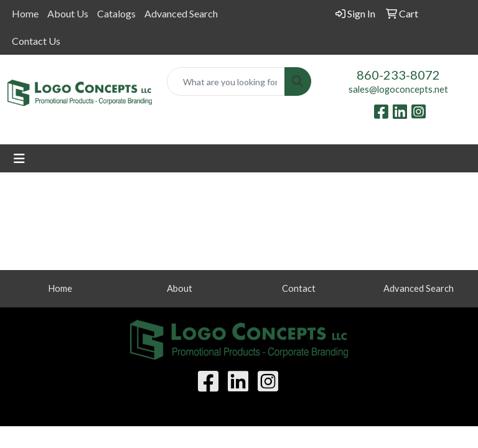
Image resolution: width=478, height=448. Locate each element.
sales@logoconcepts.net (398, 89)
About (180, 288)
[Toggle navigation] (19, 158)
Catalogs (116, 13)
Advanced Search (181, 13)
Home (25, 13)
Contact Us (36, 41)
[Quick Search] (226, 82)
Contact (299, 288)
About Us (68, 13)
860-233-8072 (398, 75)
